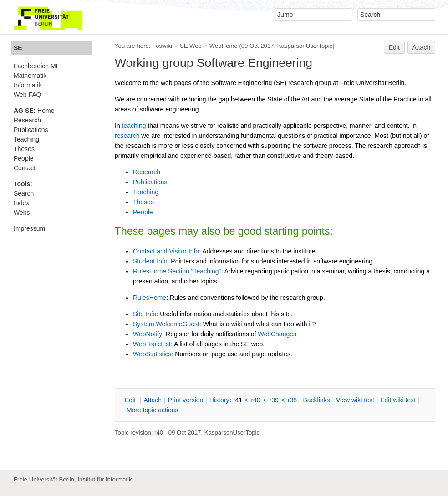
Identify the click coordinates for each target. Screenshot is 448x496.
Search (24, 193)
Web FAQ (27, 95)
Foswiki (162, 46)
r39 (274, 400)
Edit (394, 47)
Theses (143, 202)
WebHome (224, 46)
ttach (153, 400)
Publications (150, 182)
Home (34, 111)
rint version (186, 400)
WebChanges (277, 334)
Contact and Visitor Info (166, 251)
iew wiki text (355, 400)
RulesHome (150, 298)
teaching (134, 126)
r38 (292, 400)
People (143, 212)
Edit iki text (398, 400)
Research (147, 172)
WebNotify (148, 334)
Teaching (146, 192)
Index (21, 203)
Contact (25, 168)
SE (18, 48)
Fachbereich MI (36, 66)
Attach (422, 47)
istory (219, 400)
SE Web (191, 46)
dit (131, 400)
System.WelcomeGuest (166, 324)
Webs (22, 213)
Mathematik (30, 76)
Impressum (29, 228)
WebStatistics (152, 354)
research (127, 136)
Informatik (28, 85)
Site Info (145, 314)
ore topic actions (153, 410)
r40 (255, 400)
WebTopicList (152, 344)
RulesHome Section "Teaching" (177, 271)
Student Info (150, 261)
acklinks (316, 400)
